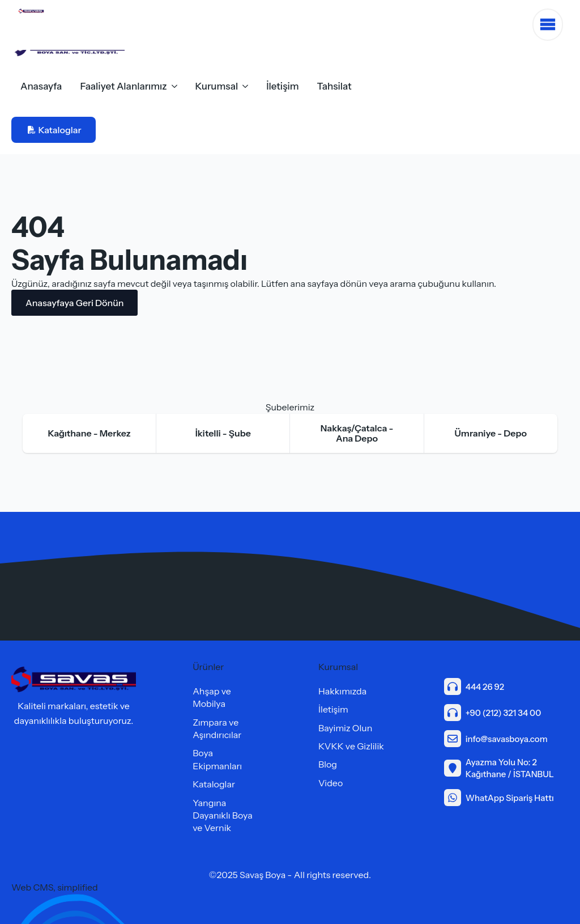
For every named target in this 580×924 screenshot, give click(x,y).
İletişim (282, 86)
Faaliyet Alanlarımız (123, 86)
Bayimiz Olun (345, 728)
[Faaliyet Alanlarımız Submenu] (177, 86)
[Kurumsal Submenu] (248, 86)
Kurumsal (217, 86)
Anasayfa (41, 86)
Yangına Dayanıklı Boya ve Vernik (223, 815)
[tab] (89, 433)
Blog (328, 764)
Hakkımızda (342, 691)
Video (330, 783)
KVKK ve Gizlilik (351, 746)
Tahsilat (334, 86)
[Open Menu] (548, 25)
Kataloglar (214, 784)
